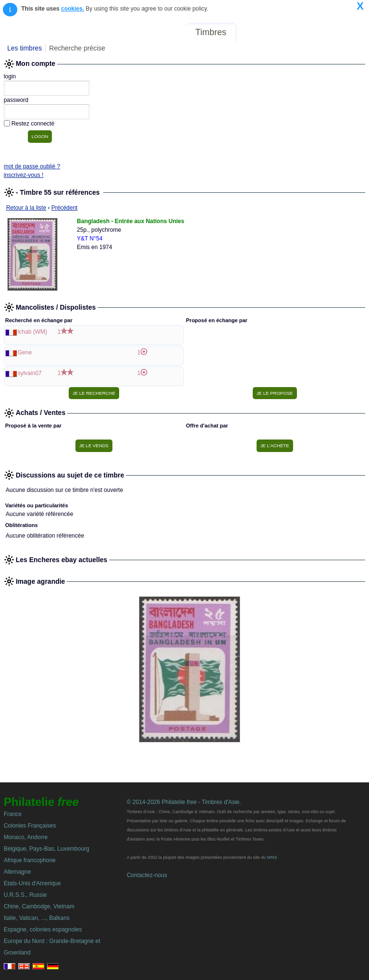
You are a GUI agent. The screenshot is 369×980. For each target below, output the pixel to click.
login (10, 76)
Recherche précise (77, 48)
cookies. (73, 9)
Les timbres (25, 48)
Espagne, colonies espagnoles (43, 930)
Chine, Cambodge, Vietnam (39, 906)
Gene (25, 352)
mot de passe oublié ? (32, 166)
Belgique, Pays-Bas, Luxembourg (47, 849)
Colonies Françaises (30, 826)
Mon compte (344, 32)
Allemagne (18, 872)
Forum (256, 32)
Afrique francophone (30, 860)
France (13, 814)
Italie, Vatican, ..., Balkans (37, 918)
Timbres (211, 32)
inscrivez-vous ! (24, 175)
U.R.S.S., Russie (25, 895)
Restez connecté (33, 124)
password (16, 100)
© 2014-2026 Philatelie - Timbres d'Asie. (184, 802)
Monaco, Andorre (26, 837)
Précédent (65, 208)
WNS (272, 857)
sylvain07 (30, 373)
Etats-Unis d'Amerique (32, 883)
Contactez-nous (147, 875)
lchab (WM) (32, 332)
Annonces (295, 32)
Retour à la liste (26, 208)
